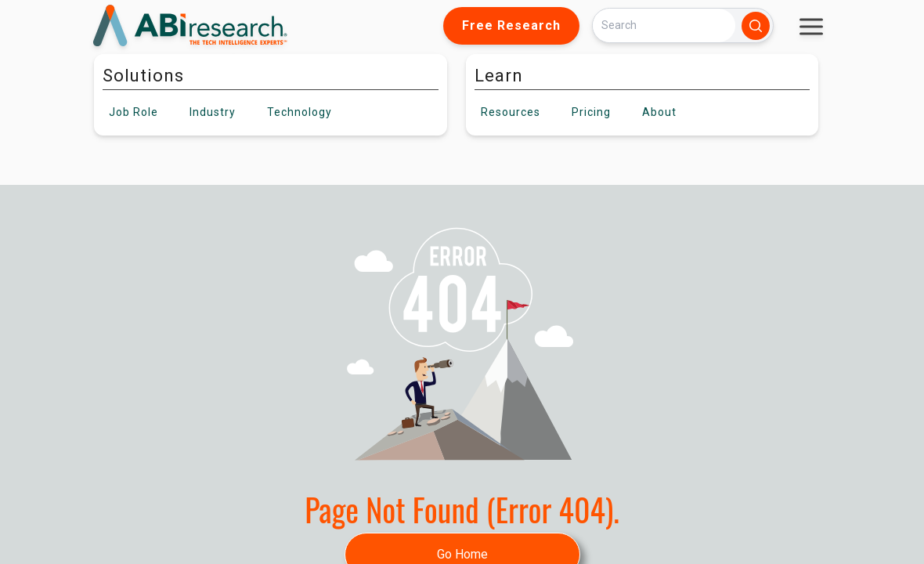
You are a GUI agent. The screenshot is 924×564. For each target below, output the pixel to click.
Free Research (511, 25)
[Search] (664, 25)
